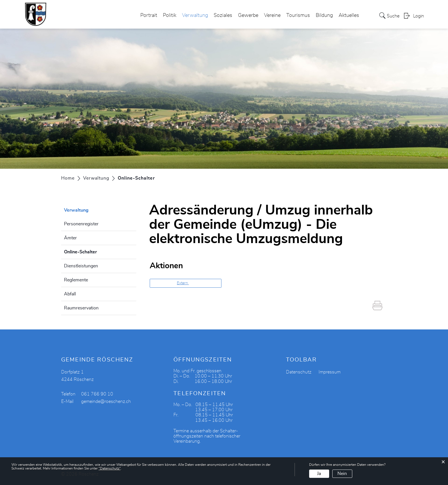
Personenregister (81, 224)
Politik (170, 15)
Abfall (70, 294)
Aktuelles (349, 15)
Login (419, 16)
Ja (319, 474)
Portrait (149, 15)
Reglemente (76, 280)
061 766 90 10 (97, 394)
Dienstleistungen (81, 266)
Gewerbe (248, 15)
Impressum (330, 372)
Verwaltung (195, 15)
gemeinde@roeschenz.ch (106, 401)
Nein (342, 474)
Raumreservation (81, 308)
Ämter (70, 238)
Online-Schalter (95, 251)
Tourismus (298, 15)
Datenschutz (299, 372)
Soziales (223, 15)
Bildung (324, 15)
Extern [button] (183, 283)
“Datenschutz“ (110, 468)
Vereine (272, 15)
